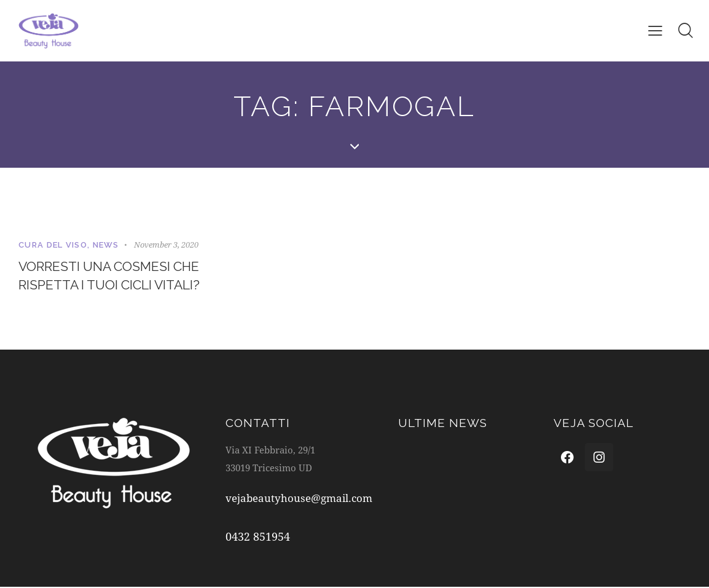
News (106, 245)
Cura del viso (53, 245)
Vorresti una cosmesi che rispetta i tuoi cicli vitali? (114, 276)
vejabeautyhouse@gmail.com (299, 499)
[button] (655, 30)
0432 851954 (258, 538)
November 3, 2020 (166, 245)
